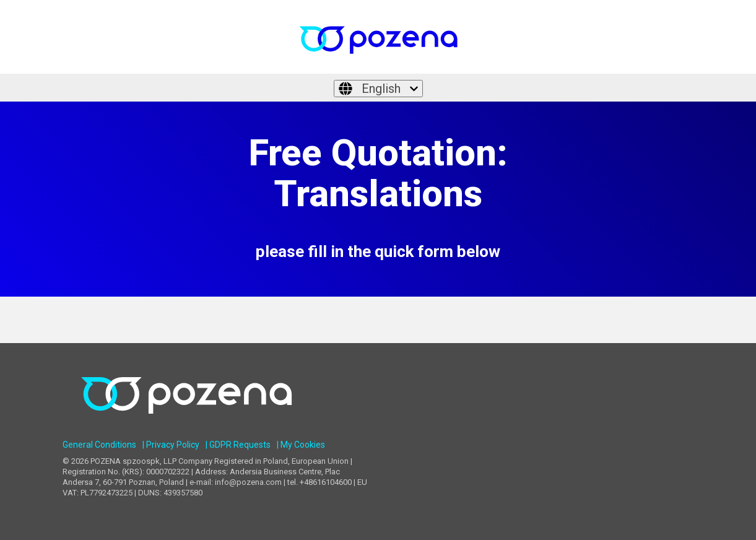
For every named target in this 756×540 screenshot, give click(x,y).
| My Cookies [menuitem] (301, 445)
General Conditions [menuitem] (99, 445)
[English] (378, 89)
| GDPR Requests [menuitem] (238, 445)
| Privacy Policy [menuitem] (171, 445)
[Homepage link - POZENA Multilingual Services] (186, 425)
